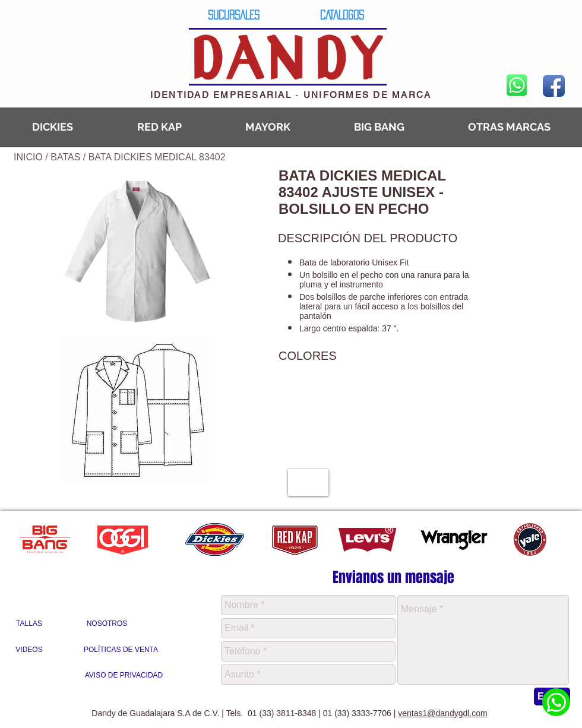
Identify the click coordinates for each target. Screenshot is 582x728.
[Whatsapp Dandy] (556, 702)
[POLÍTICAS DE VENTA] (121, 650)
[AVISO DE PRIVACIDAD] (124, 676)
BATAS (67, 157)
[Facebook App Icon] (554, 86)
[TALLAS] (29, 624)
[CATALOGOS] (342, 15)
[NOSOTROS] (107, 624)
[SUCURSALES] (234, 15)
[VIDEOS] (29, 650)
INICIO (28, 157)
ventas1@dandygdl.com (442, 713)
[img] (308, 482)
